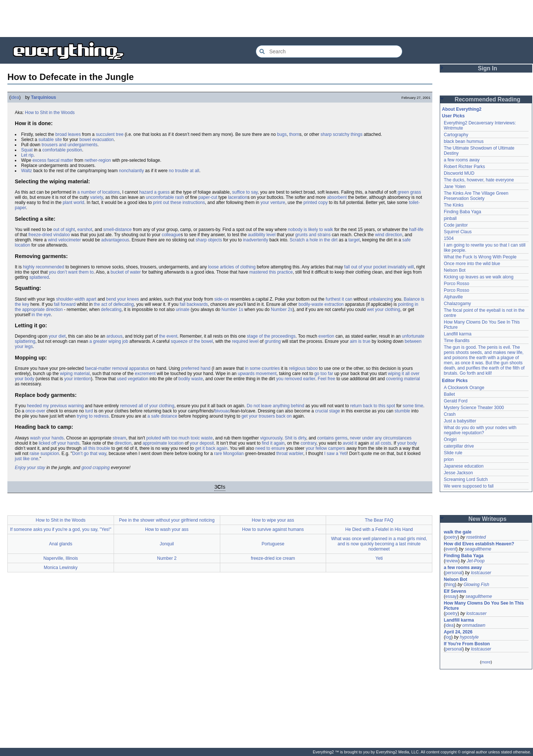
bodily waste (191, 379)
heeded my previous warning (55, 406)
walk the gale (458, 532)
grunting (273, 341)
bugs (282, 134)
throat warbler (290, 454)
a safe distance (162, 416)
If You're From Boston (467, 644)
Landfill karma (458, 334)
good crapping (95, 468)
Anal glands (61, 544)
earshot (85, 230)
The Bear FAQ (379, 520)
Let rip (27, 155)
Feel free (326, 379)
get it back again (211, 448)
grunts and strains (313, 235)
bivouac (222, 411)
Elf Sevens (455, 591)
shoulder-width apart (76, 299)
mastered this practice (271, 272)
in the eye (41, 315)
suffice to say (245, 192)
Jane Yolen (455, 187)
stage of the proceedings (271, 336)
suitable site (50, 140)
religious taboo (303, 368)
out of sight (64, 230)
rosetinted (476, 537)
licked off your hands (59, 443)
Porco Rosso (457, 284)
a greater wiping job (109, 341)
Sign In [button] (487, 68)
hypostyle (469, 637)
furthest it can (339, 299)
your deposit (202, 443)
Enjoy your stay (30, 468)
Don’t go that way (89, 454)
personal (454, 573)
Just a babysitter (460, 421)
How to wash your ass (167, 529)
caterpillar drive (459, 446)
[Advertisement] (266, 19)
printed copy (316, 203)
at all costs (381, 443)
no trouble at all (184, 171)
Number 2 (167, 558)
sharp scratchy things (341, 134)
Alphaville (453, 297)
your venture (273, 203)
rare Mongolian (229, 454)
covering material (403, 379)
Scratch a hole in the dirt (313, 240)
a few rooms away (462, 160)
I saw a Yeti (336, 454)
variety (96, 197)
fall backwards (194, 304)
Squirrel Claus (458, 232)
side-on (222, 299)
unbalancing (381, 299)
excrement (145, 374)
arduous (115, 336)
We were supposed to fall (469, 486)
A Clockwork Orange (464, 388)
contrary (308, 443)
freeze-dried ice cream (273, 558)
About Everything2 (462, 109)
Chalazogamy (457, 304)
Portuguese (273, 544)
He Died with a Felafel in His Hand (379, 529)
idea (15, 97)
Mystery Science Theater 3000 (474, 408)
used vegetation (133, 379)
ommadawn (474, 625)
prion (449, 459)
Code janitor (456, 225)
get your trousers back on (266, 416)
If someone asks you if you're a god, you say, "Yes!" (61, 529)
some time (413, 406)
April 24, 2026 (458, 632)
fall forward (65, 304)
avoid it (350, 443)
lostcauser (481, 573)
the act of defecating (114, 304)
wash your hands (47, 438)
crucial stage (327, 411)
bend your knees (123, 299)
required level (245, 341)
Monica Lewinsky (61, 568)
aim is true (360, 341)
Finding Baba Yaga (462, 212)
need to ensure (270, 448)
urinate (183, 310)
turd (89, 411)
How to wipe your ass (273, 520)
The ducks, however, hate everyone (479, 180)
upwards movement (257, 374)
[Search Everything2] (329, 51)
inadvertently (255, 240)
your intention (77, 379)
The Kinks (454, 205)
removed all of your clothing (147, 406)
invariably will (401, 267)
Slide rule (453, 453)
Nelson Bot (455, 270)
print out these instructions (179, 203)
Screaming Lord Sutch (466, 479)
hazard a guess (154, 192)
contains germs (332, 438)
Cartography (456, 135)
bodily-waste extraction (321, 304)
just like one (26, 459)
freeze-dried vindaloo (49, 235)
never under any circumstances (381, 438)
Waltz (27, 171)
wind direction (388, 235)
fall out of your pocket (365, 267)
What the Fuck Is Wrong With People (480, 257)
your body (407, 443)
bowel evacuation (96, 140)
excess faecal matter (53, 160)
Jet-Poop (476, 561)
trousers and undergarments (69, 145)
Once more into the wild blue (472, 264)
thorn (294, 134)
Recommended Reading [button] (487, 99)
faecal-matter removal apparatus (117, 368)
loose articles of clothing (232, 267)
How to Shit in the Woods (50, 113)
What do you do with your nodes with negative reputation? (480, 430)
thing (450, 585)
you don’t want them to (71, 272)
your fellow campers (326, 448)
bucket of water (126, 272)
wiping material (75, 374)
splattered (39, 277)
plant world (73, 203)
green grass (409, 192)
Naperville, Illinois (61, 558)
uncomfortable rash (165, 197)
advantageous (115, 240)
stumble (402, 411)
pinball (450, 218)
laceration (238, 197)
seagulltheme (478, 549)
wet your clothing (383, 310)
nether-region (98, 160)
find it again (273, 443)
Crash (450, 414)
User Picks (453, 116)
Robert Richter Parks (464, 167)
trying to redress (93, 416)
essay (451, 596)
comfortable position (62, 150)
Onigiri (450, 439)
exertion (326, 336)
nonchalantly (131, 171)
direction (123, 443)
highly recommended (43, 267)
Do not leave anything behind (275, 406)
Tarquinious (44, 97)
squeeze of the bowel (192, 341)
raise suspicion (44, 454)
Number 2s (282, 310)
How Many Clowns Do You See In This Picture (484, 606)
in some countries (262, 368)
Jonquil (167, 544)
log (448, 637)
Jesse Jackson (458, 473)
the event (168, 336)
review (452, 561)
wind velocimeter (64, 240)
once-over (35, 411)
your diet (57, 336)
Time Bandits (457, 341)
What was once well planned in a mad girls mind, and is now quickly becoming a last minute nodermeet (379, 544)
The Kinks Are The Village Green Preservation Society (476, 196)
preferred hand (196, 368)
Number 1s (232, 310)
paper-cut (208, 197)
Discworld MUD (459, 173)
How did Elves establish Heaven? (479, 544)
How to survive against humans (273, 529)
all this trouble (96, 448)
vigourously (271, 438)
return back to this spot (373, 406)
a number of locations (99, 192)
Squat (27, 150)
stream (119, 438)
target (354, 240)
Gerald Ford (456, 401)
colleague (171, 235)
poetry (451, 537)
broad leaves (68, 134)
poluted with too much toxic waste (179, 438)
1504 (449, 238)
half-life (416, 230)
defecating (111, 310)
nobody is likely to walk (311, 230)
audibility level (262, 235)
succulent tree (110, 134)
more (486, 662)
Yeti (379, 558)
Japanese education (464, 466)
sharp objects (209, 240)
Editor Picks (455, 381)
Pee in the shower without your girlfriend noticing (167, 520)
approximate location (163, 443)
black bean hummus (464, 141)
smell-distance (118, 230)
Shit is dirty (295, 438)
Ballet (449, 394)
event (451, 549)
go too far (324, 374)
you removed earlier (296, 379)
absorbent (337, 197)
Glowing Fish (476, 585)
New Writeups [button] (488, 519)
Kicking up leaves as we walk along (479, 277)
